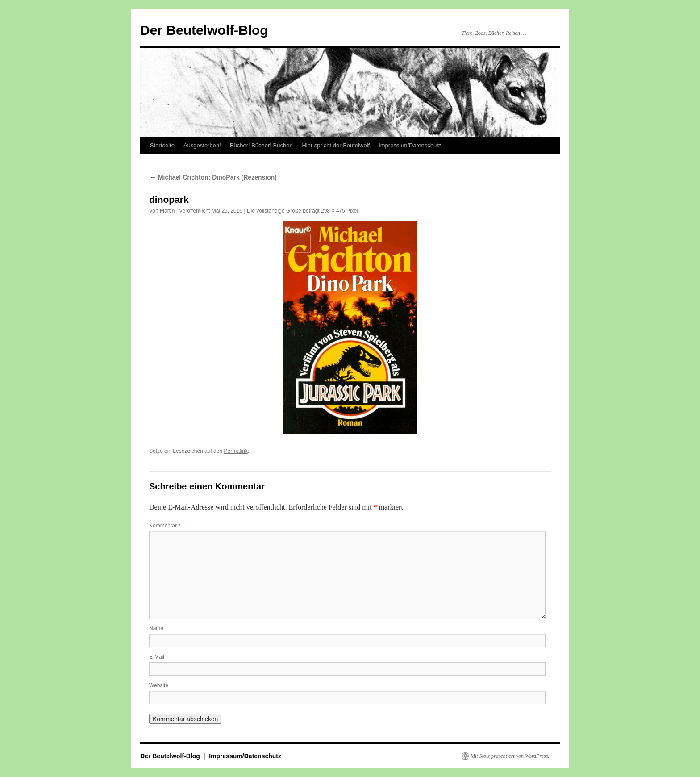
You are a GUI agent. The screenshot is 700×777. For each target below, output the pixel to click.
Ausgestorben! (202, 145)
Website (159, 685)
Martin (167, 211)
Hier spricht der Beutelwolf (336, 145)
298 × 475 (333, 211)
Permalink (235, 451)
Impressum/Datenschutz (410, 145)
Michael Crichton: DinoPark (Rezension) (213, 177)
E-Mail (157, 657)
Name (156, 628)
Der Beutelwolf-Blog (204, 30)
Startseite (162, 145)
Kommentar (165, 526)
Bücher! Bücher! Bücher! (262, 145)
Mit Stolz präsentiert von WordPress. (510, 756)
